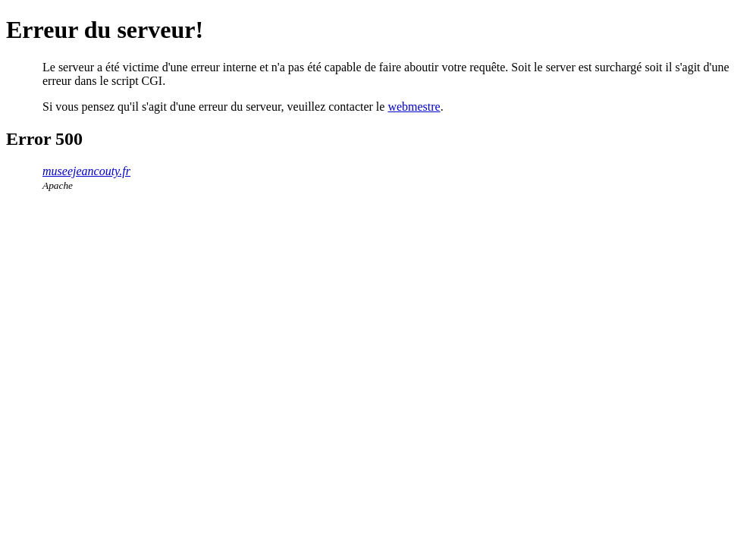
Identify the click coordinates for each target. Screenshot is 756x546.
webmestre (414, 107)
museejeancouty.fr (86, 171)
